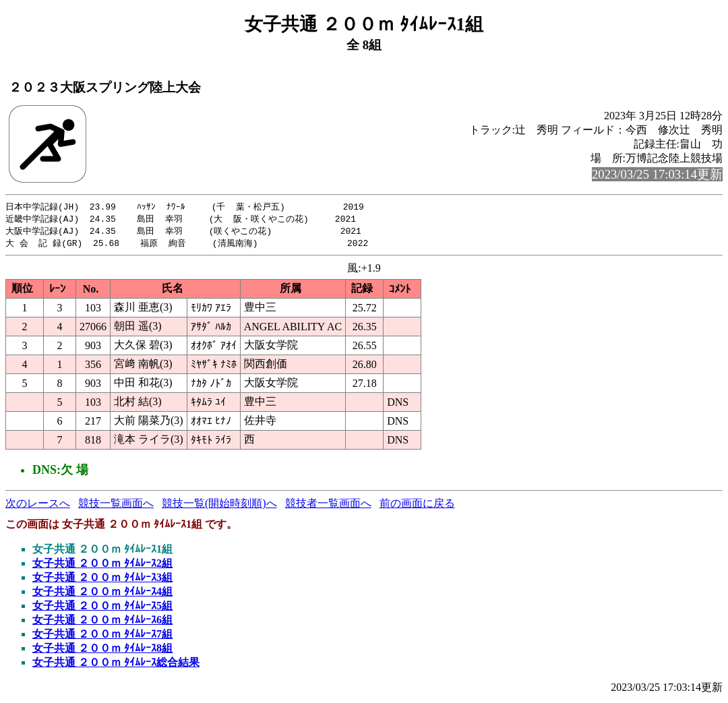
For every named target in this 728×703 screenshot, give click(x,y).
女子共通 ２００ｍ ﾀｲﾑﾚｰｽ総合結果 (116, 665)
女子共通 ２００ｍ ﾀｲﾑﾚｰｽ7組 (102, 637)
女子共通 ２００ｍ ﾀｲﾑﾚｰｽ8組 (102, 651)
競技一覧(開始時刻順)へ (219, 506)
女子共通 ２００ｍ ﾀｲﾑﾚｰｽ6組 (102, 622)
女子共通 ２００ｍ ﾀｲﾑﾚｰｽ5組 (102, 608)
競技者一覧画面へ (328, 506)
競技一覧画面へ (116, 506)
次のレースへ (38, 506)
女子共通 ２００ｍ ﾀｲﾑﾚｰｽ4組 (102, 594)
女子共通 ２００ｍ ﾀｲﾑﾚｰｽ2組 (102, 566)
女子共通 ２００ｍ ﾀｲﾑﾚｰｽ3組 (102, 580)
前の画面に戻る (417, 506)
